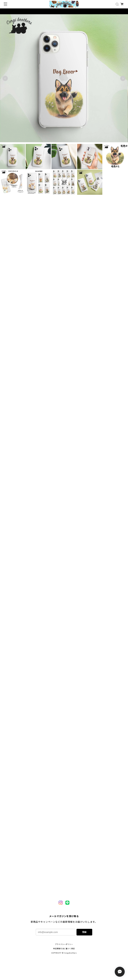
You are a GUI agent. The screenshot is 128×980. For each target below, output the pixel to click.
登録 (84, 932)
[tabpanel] (64, 79)
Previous (5, 79)
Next (123, 79)
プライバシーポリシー (64, 944)
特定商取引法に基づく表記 (64, 949)
